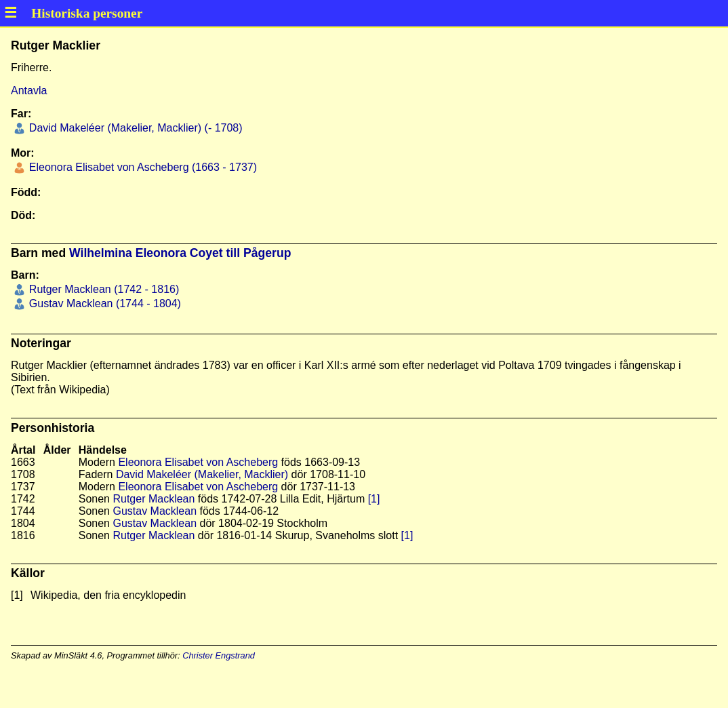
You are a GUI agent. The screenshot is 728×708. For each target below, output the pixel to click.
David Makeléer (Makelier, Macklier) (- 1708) (134, 128)
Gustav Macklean (155, 511)
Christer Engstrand (219, 655)
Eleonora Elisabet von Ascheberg (198, 462)
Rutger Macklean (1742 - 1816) (102, 289)
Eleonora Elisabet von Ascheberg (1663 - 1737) (141, 167)
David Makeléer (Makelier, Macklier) (202, 474)
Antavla (29, 91)
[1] (374, 499)
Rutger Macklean (154, 499)
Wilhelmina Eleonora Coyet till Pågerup (180, 253)
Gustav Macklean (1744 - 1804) (103, 303)
